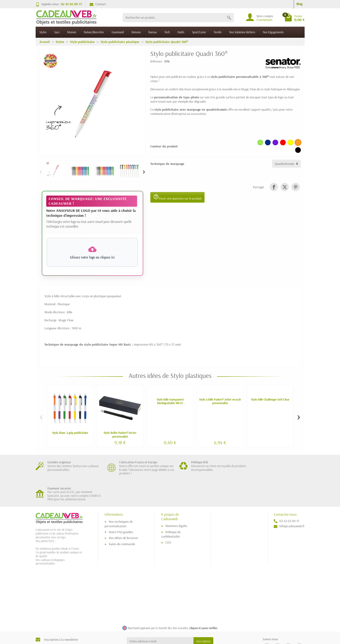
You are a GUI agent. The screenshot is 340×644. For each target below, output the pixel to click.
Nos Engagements (273, 32)
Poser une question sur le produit (177, 197)
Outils (181, 32)
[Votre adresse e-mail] (160, 615)
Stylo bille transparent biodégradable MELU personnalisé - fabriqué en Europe (170, 403)
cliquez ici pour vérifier (203, 602)
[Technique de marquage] (286, 164)
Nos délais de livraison (123, 512)
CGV (168, 517)
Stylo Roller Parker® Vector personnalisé (120, 434)
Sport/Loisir (199, 32)
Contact (98, 4)
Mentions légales (176, 500)
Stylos (43, 32)
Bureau (153, 32)
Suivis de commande (122, 518)
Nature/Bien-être (94, 32)
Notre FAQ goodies (121, 506)
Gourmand (118, 32)
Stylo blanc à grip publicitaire (70, 433)
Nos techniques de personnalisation (119, 498)
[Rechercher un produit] (174, 18)
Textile (218, 32)
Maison (72, 32)
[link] (274, 187)
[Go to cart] (294, 17)
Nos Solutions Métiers (242, 32)
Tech (167, 32)
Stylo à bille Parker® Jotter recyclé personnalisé (220, 401)
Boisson (136, 32)
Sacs (57, 32)
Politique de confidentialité (171, 508)
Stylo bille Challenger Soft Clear (270, 399)
